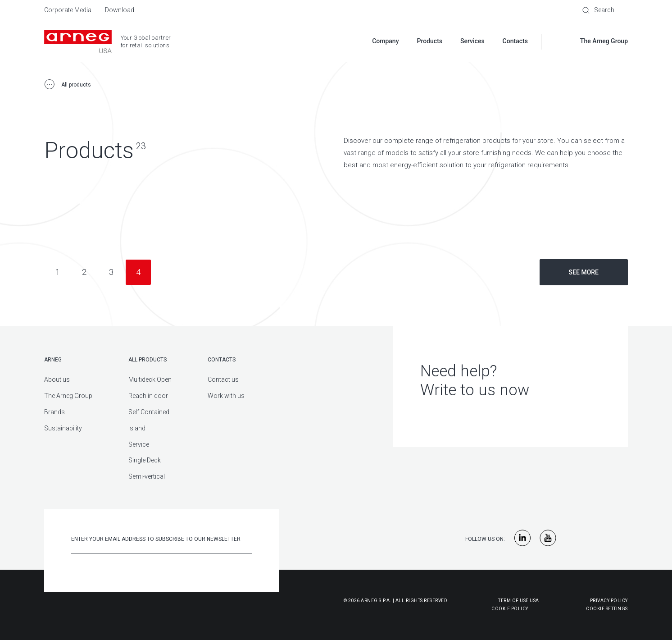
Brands (54, 412)
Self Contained (149, 412)
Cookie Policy (465, 609)
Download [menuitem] (120, 10)
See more (584, 272)
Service (139, 444)
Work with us (226, 396)
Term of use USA (519, 601)
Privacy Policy (609, 601)
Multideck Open (150, 379)
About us (57, 379)
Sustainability (63, 428)
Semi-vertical (147, 476)
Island (137, 428)
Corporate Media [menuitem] (68, 10)
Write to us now (475, 390)
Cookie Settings (607, 609)
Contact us (223, 379)
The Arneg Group (68, 396)
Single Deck (145, 460)
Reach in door (148, 396)
